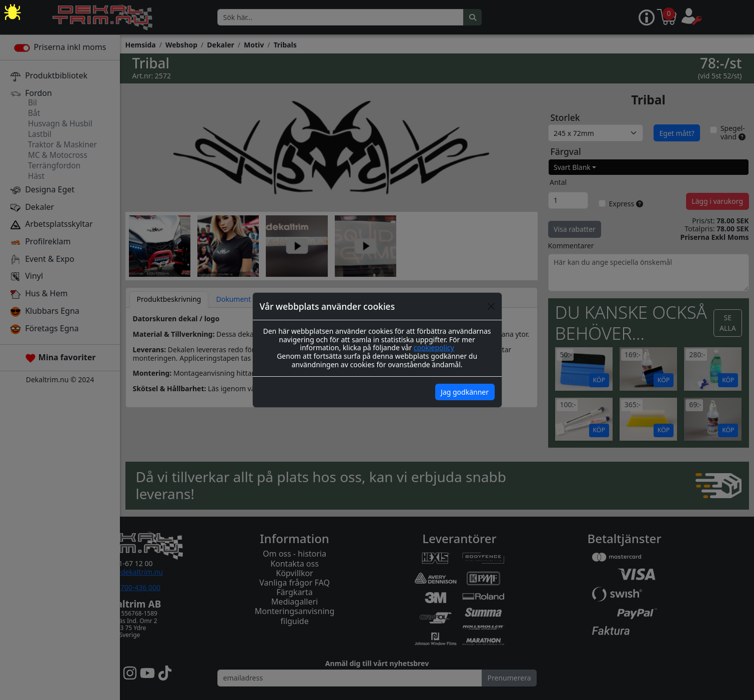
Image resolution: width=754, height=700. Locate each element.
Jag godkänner (465, 392)
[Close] (491, 306)
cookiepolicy (434, 348)
